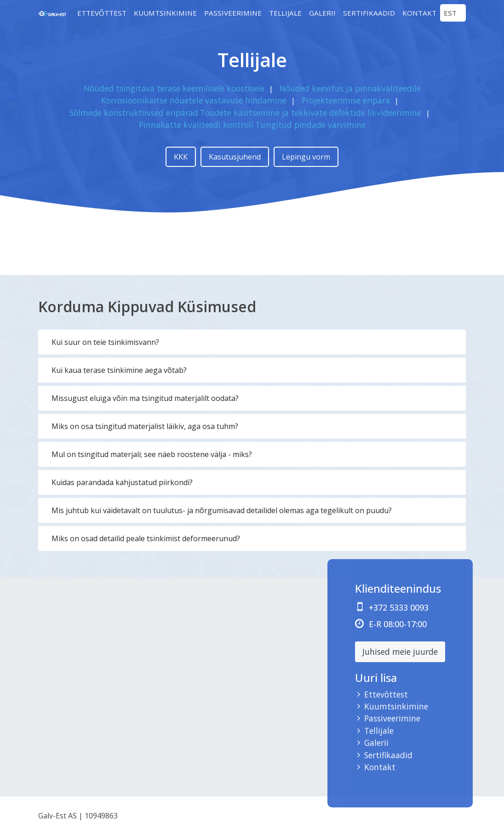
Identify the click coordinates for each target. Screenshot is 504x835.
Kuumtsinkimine (165, 13)
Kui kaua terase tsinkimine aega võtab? (119, 370)
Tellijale (285, 13)
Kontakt (419, 13)
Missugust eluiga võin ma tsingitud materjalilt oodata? (145, 398)
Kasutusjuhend (235, 157)
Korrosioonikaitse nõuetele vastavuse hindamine (194, 100)
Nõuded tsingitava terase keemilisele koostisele (174, 88)
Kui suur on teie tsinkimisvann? (105, 342)
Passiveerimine (233, 13)
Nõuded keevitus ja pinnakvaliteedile (350, 88)
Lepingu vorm (306, 157)
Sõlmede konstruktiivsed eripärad (134, 113)
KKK (181, 157)
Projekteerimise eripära (346, 100)
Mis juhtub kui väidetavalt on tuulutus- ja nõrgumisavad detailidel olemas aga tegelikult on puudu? (222, 510)
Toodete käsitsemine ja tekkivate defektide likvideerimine (311, 113)
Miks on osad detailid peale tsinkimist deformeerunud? (146, 538)
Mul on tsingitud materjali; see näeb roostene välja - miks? (152, 454)
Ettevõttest (102, 13)
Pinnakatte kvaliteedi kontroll (196, 125)
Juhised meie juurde (400, 652)
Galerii (322, 13)
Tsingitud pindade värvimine (310, 125)
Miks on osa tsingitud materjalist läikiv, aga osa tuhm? (145, 426)
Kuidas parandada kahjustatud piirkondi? (122, 482)
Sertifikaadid (369, 13)
